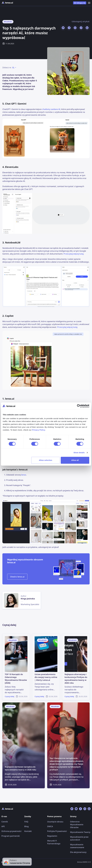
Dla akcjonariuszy (78, 852)
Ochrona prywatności (11, 831)
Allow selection (46, 460)
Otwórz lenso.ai (17, 577)
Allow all (75, 460)
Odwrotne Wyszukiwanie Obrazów (77, 824)
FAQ (26, 822)
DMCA (50, 826)
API (3, 826)
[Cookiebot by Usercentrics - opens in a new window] (79, 406)
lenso (24, 475)
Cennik (5, 822)
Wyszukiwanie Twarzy (80, 832)
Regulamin (52, 836)
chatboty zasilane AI (51, 109)
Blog (26, 826)
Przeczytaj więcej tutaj (73, 254)
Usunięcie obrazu (55, 822)
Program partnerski (11, 836)
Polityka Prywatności (57, 831)
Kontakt (28, 831)
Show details (79, 453)
